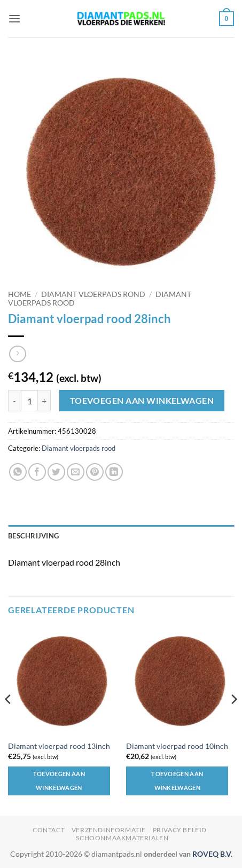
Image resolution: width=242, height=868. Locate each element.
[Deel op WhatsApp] (18, 472)
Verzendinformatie (109, 830)
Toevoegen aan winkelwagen (142, 401)
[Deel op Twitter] (56, 472)
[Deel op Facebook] (37, 472)
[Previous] (9, 720)
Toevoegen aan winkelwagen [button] (59, 781)
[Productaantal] (29, 401)
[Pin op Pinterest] (95, 472)
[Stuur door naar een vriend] (76, 472)
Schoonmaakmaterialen (122, 838)
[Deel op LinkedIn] (114, 472)
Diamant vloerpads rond (93, 294)
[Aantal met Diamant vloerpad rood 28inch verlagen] (14, 401)
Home (19, 294)
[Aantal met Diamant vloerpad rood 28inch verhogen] (44, 401)
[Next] (233, 720)
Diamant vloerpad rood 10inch (177, 746)
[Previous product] (17, 354)
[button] (14, 18)
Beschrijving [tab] (33, 536)
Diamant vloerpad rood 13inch (59, 746)
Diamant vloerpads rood (79, 448)
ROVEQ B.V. (212, 854)
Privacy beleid (180, 830)
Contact (49, 830)
